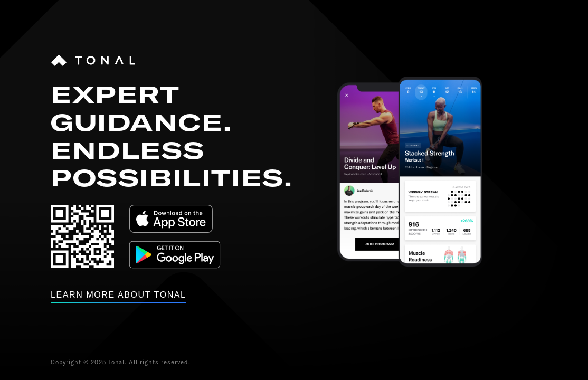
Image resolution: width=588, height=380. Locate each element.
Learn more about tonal (118, 295)
